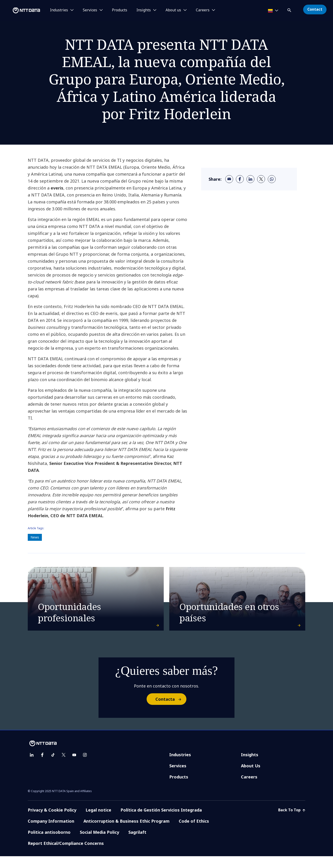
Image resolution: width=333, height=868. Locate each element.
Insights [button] (144, 10)
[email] (229, 179)
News (35, 537)
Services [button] (90, 10)
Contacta (171, 711)
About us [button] (173, 10)
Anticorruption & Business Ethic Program (126, 833)
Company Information (51, 833)
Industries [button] (59, 10)
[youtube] (74, 767)
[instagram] (85, 767)
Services (178, 778)
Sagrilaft (137, 844)
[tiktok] (53, 767)
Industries (180, 766)
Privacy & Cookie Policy (52, 822)
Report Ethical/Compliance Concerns (66, 855)
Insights (250, 766)
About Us (251, 778)
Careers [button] (203, 10)
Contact (315, 9)
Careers (249, 789)
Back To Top (292, 822)
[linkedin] (250, 179)
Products (120, 10)
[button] (290, 9)
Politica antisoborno (49, 844)
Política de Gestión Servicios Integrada (161, 822)
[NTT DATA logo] (21, 10)
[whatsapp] (272, 179)
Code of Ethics (194, 833)
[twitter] (261, 179)
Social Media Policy (99, 844)
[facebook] (240, 179)
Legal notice (98, 822)
